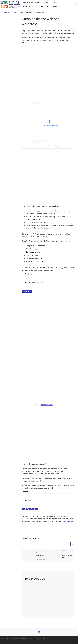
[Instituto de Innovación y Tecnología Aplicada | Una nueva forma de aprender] (11, 4)
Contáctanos (30, 509)
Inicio (5, 13)
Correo (29, 500)
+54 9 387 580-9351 (47, 405)
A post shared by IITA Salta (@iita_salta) (51, 146)
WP (8, 641)
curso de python (67, 521)
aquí (65, 516)
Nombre (29, 274)
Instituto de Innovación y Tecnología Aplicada (17, 639)
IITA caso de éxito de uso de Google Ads (41, 553)
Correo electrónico (33, 282)
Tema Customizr (21, 641)
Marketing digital (17, 13)
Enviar (27, 291)
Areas (10, 13)
